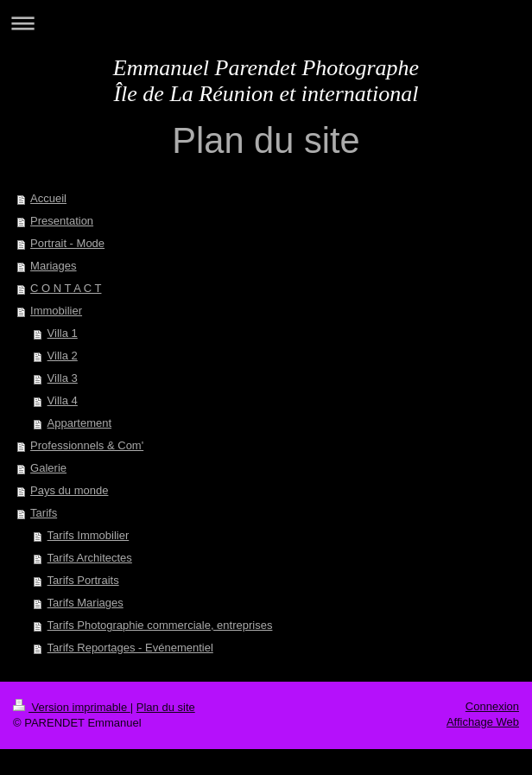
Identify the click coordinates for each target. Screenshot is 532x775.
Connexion (492, 706)
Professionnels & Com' (87, 445)
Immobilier (56, 311)
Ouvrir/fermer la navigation (266, 23)
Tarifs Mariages (85, 603)
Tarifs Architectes (90, 558)
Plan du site (166, 707)
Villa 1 (63, 333)
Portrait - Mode (67, 243)
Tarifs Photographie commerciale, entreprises (160, 625)
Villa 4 (63, 400)
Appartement (79, 423)
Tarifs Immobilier (89, 535)
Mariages (53, 266)
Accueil (48, 198)
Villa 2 (63, 356)
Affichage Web (483, 722)
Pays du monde (69, 490)
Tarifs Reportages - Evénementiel (130, 648)
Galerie (48, 468)
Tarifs (44, 513)
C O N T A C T (66, 288)
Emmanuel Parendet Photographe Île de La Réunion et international (266, 81)
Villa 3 (63, 378)
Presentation (62, 221)
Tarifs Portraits (83, 580)
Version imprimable (72, 707)
